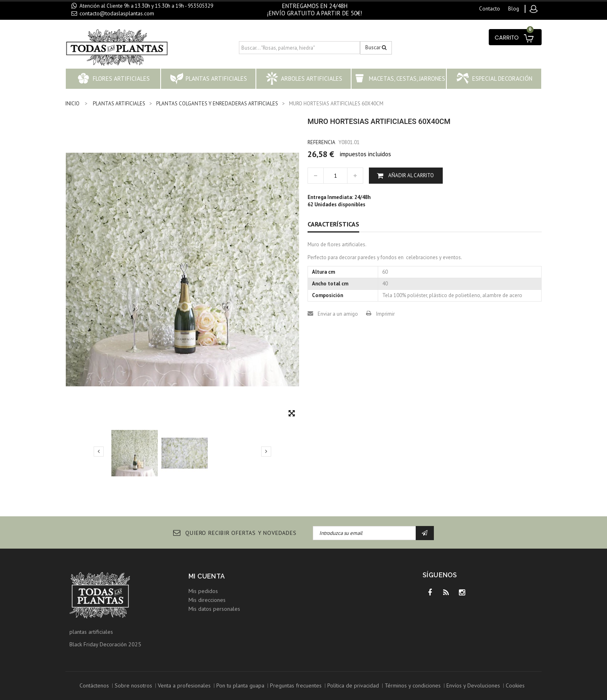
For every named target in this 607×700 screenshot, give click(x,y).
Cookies (515, 685)
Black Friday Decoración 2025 (105, 644)
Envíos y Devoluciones (473, 685)
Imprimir (385, 314)
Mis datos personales (214, 609)
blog (514, 9)
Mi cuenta (207, 576)
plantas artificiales (91, 632)
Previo (99, 451)
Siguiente (266, 451)
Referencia (321, 142)
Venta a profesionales (184, 685)
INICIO (72, 104)
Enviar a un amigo (338, 314)
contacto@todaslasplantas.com (117, 13)
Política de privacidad (353, 685)
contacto (490, 9)
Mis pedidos (203, 591)
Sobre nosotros (133, 685)
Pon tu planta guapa (240, 685)
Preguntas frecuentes (296, 685)
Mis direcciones (207, 600)
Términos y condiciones (413, 685)
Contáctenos (94, 685)
